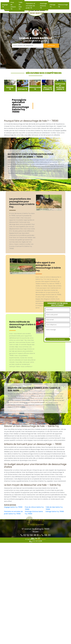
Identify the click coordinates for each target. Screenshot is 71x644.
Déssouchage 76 (63, 6)
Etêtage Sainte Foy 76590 (55, 511)
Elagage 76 (5, 6)
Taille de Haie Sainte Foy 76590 (54, 508)
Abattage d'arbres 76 (43, 6)
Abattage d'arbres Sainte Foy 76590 (34, 513)
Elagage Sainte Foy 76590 (13, 507)
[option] (10, 86)
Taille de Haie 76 (20, 6)
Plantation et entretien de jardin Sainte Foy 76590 (13, 513)
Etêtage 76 (52, 6)
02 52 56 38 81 (30, 535)
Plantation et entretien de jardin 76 (31, 6)
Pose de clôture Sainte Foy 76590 (34, 508)
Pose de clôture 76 (13, 6)
